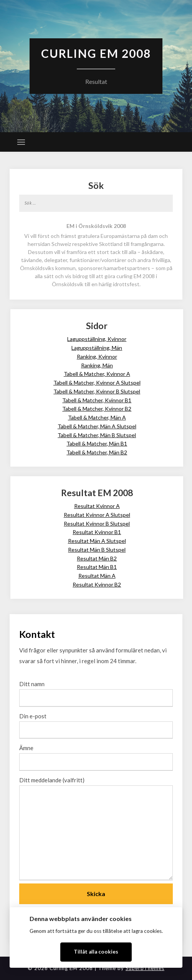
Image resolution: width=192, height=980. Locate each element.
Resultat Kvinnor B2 (97, 584)
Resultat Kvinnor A (97, 506)
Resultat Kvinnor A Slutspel (97, 515)
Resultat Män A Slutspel (97, 541)
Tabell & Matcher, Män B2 (97, 452)
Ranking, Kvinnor (97, 356)
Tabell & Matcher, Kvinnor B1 (97, 400)
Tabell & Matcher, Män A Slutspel (97, 426)
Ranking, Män (97, 365)
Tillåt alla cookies (96, 952)
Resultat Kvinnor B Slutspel (97, 524)
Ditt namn (96, 691)
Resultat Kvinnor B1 (97, 532)
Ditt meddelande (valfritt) (96, 829)
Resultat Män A (97, 576)
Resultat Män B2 (97, 558)
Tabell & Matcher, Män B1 (97, 443)
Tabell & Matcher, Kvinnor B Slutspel (97, 391)
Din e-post (96, 723)
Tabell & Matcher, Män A (97, 417)
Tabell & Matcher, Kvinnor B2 (97, 409)
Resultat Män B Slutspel (97, 550)
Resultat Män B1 (97, 567)
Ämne (96, 755)
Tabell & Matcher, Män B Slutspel (97, 435)
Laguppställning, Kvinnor (97, 339)
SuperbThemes (145, 968)
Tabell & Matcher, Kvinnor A (97, 374)
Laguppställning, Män (97, 348)
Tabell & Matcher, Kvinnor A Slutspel (97, 383)
